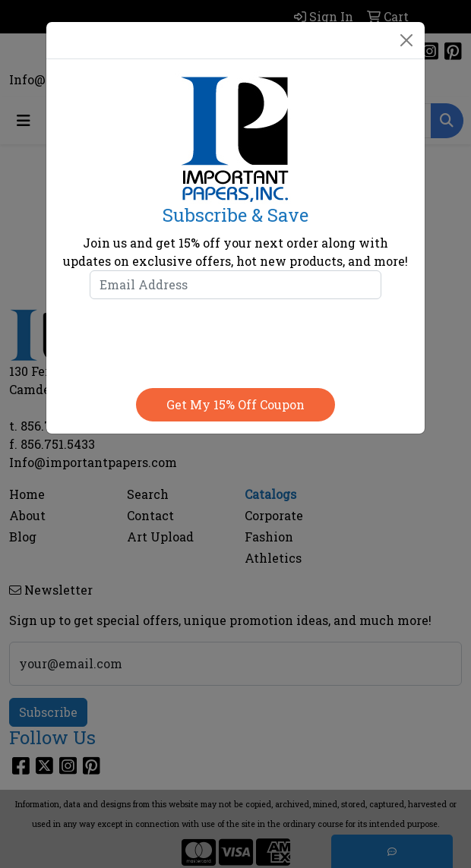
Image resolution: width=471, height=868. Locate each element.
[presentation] (235, 340)
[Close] (406, 40)
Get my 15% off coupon (235, 404)
